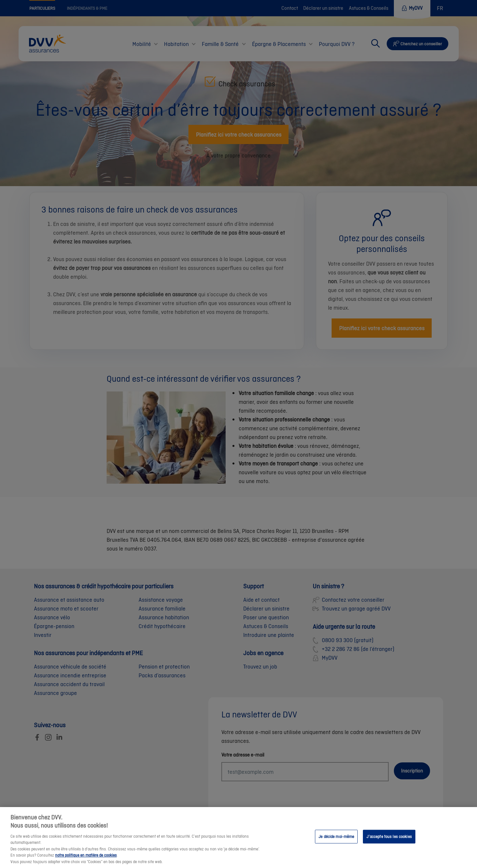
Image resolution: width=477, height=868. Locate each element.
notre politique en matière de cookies (86, 863)
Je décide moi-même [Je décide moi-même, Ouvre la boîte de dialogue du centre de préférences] (336, 844)
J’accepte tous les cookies (389, 844)
